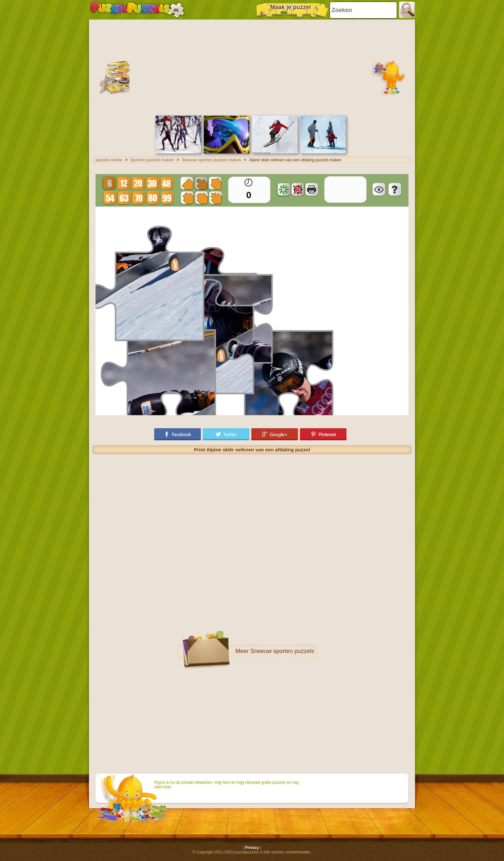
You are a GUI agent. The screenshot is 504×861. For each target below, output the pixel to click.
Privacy (252, 848)
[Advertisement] (252, 67)
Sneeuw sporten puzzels (282, 651)
